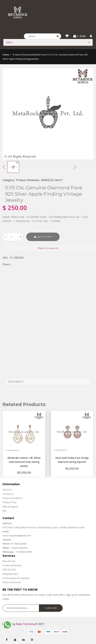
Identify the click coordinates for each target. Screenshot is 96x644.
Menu (9, 43)
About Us (7, 490)
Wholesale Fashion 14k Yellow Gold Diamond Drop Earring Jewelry (24, 462)
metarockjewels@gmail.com (17, 536)
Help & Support (10, 507)
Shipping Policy (10, 574)
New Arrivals (9, 561)
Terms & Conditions (13, 498)
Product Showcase (12, 566)
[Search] (42, 37)
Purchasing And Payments (16, 578)
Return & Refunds (12, 583)
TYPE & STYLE (9, 570)
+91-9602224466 (18, 544)
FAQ (5, 511)
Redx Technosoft (27, 624)
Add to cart (43, 237)
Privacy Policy (9, 503)
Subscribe (51, 608)
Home (6, 55)
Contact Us (8, 494)
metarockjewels (20, 548)
